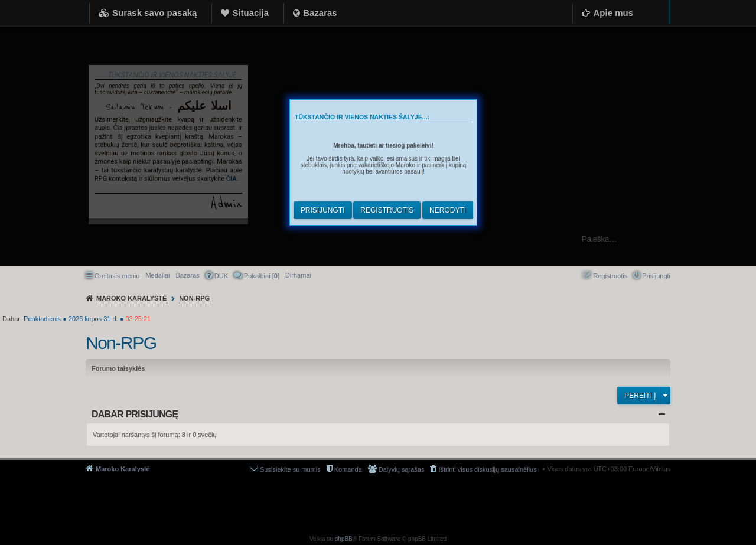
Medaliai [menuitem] (157, 275)
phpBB (344, 539)
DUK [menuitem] (221, 276)
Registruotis (387, 210)
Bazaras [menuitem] (187, 275)
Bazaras (320, 13)
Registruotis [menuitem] (610, 276)
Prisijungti (323, 210)
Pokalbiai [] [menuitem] (262, 276)
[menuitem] (298, 275)
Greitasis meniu (117, 276)
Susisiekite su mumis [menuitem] (290, 469)
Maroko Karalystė (123, 469)
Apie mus (613, 13)
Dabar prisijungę (135, 414)
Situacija (250, 13)
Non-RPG (121, 343)
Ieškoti (741, 239)
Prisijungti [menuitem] (656, 276)
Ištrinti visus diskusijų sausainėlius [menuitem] (487, 469)
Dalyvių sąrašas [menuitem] (402, 469)
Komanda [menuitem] (348, 469)
